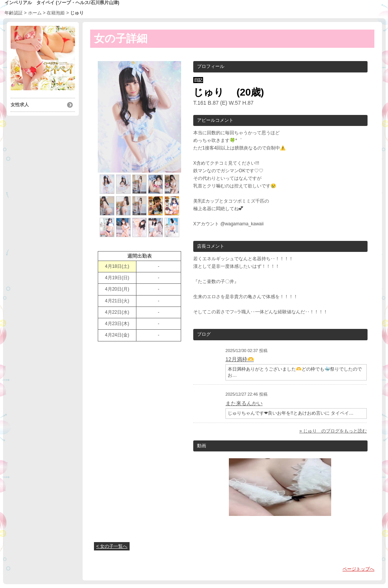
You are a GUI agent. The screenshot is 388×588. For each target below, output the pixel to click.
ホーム (35, 13)
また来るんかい (244, 403)
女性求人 (20, 105)
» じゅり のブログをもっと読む (333, 431)
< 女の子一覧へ (112, 546)
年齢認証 (14, 13)
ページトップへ (358, 569)
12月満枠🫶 (240, 359)
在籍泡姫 (56, 13)
